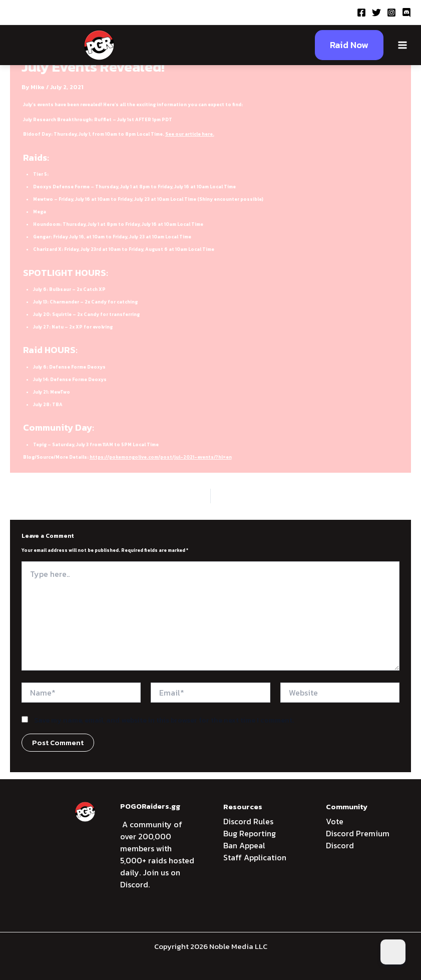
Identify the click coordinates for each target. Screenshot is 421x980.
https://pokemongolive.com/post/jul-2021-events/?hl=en (161, 457)
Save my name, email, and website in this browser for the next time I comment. (164, 720)
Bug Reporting (250, 833)
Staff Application (255, 857)
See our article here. (190, 134)
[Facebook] (361, 13)
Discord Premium (358, 833)
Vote (335, 821)
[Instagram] (391, 13)
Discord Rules (248, 821)
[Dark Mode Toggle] (393, 952)
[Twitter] (376, 13)
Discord (340, 845)
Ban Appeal (244, 845)
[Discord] (406, 13)
